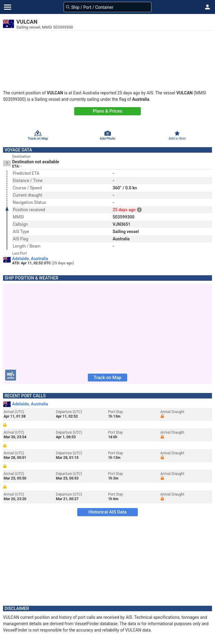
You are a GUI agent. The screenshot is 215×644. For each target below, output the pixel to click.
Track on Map (107, 378)
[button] (207, 7)
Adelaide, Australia (30, 259)
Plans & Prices (108, 111)
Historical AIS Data (107, 512)
